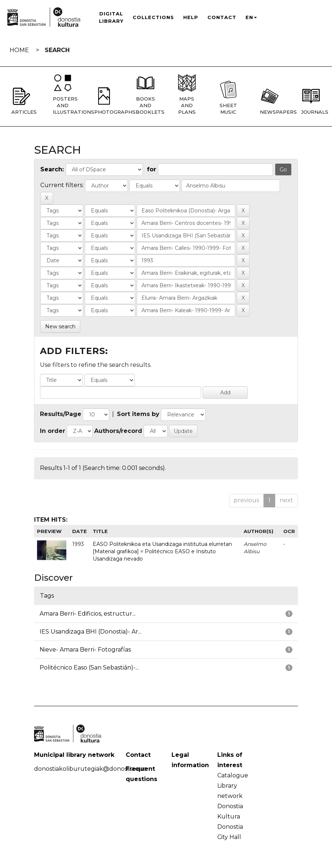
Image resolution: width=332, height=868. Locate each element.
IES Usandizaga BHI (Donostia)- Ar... (91, 632)
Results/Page (61, 414)
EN (251, 17)
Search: (52, 169)
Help (191, 17)
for (152, 169)
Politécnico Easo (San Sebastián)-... (89, 668)
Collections (153, 17)
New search (60, 327)
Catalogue (233, 775)
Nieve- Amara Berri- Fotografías (85, 650)
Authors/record (118, 431)
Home (19, 50)
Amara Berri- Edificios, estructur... (88, 614)
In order (53, 431)
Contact (222, 17)
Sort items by (138, 414)
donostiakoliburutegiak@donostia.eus (90, 769)
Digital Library (111, 17)
